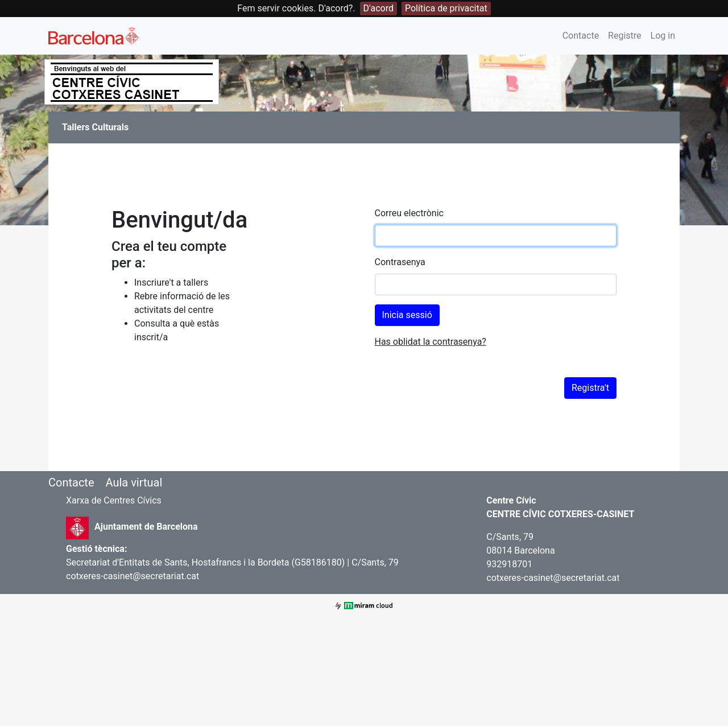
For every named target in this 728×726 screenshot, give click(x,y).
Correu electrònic (409, 213)
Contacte (581, 36)
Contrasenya (400, 262)
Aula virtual (134, 482)
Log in (663, 36)
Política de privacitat (446, 8)
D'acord (379, 8)
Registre (624, 36)
